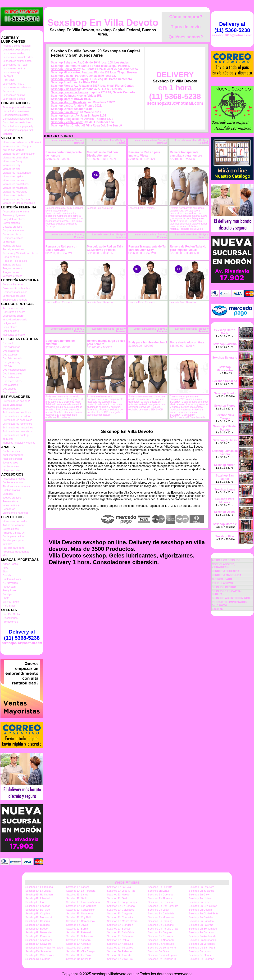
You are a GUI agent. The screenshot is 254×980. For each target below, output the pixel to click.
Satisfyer (8, 594)
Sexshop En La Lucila (38, 891)
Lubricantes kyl (11, 72)
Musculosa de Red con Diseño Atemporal (102, 154)
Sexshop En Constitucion (81, 910)
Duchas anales (11, 451)
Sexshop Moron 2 (225, 524)
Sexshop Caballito (63, 79)
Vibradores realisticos (15, 188)
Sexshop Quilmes (63, 96)
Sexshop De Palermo (119, 951)
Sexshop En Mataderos (80, 913)
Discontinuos (10, 618)
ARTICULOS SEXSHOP (226, 560)
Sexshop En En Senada (121, 906)
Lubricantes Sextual (14, 99)
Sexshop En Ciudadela (161, 913)
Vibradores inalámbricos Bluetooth (22, 142)
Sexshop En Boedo (36, 929)
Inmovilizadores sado (15, 319)
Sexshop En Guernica (161, 895)
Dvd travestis (10, 392)
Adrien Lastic (10, 564)
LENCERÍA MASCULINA (227, 575)
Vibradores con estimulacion (19, 154)
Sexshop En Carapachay (81, 921)
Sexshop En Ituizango (202, 891)
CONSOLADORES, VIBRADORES (223, 566)
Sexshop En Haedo (118, 895)
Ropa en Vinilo (11, 257)
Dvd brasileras (11, 351)
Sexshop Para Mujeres (225, 501)
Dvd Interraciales (12, 373)
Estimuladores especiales (17, 420)
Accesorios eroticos (14, 479)
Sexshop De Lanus (200, 951)
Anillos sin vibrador (14, 525)
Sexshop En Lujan (158, 910)
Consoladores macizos (16, 111)
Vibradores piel (11, 169)
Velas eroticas (11, 505)
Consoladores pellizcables (18, 119)
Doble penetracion (13, 536)
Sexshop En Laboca (78, 887)
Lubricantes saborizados (17, 87)
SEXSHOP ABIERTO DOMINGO (231, 598)
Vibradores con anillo (15, 521)
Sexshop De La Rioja (78, 955)
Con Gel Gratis (11, 614)
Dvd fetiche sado (12, 358)
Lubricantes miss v (13, 84)
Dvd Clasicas (10, 385)
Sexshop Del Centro (78, 948)
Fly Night (8, 76)
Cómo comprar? (186, 17)
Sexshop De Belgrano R (162, 959)
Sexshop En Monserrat (39, 917)
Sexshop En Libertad (37, 898)
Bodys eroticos (11, 223)
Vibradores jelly (11, 165)
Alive (5, 568)
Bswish (7, 575)
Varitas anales (11, 466)
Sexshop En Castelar (201, 917)
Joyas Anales (10, 463)
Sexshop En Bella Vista (121, 932)
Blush (6, 571)
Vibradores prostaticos (16, 184)
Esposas (8, 494)
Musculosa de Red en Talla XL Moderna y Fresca (105, 248)
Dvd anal (8, 343)
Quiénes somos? (186, 37)
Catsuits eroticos (12, 227)
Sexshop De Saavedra (38, 951)
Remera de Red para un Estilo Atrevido (61, 248)
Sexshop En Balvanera (79, 936)
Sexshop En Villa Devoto (103, 22)
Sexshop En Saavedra (38, 944)
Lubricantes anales (14, 53)
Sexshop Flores (61, 86)
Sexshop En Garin (118, 898)
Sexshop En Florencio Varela (83, 902)
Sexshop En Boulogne (161, 925)
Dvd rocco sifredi (12, 381)
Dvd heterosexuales (14, 370)
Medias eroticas (12, 246)
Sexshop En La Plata (160, 887)
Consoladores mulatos (16, 115)
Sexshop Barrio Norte (66, 69)
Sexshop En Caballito (201, 921)
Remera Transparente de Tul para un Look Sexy (147, 248)
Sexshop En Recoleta (160, 936)
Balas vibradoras (12, 405)
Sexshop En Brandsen (120, 925)
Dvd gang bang (11, 362)
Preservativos (11, 501)
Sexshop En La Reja (119, 887)
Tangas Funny (11, 272)
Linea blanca (10, 327)
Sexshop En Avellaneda (203, 936)
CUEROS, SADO (222, 579)
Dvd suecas (9, 389)
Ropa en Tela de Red (15, 261)
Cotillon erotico (11, 490)
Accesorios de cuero (14, 308)
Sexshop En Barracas (201, 932)
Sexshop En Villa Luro (120, 959)
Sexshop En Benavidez (39, 932)
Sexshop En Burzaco (38, 925)
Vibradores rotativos (14, 195)
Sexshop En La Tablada (39, 887)
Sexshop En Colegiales (121, 910)
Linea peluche (11, 331)
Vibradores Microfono (15, 192)
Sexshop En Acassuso (120, 944)
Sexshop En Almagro (78, 940)
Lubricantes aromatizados (18, 57)
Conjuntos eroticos (13, 230)
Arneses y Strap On (14, 533)
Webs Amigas (127, 882)
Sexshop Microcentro (65, 72)
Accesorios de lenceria (16, 211)
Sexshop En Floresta (160, 898)
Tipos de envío (186, 27)
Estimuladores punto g (16, 435)
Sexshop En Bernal (77, 929)
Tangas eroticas (12, 265)
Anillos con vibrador (14, 150)
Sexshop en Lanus (159, 891)
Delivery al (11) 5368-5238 (22, 635)
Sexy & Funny (11, 602)
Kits (5, 555)
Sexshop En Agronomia (202, 940)
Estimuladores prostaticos (18, 431)
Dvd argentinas (11, 347)
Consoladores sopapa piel (18, 130)
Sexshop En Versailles (202, 944)
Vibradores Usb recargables (19, 203)
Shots (6, 598)
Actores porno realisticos (17, 107)
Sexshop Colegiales (64, 119)
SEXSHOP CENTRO (224, 587)
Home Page (51, 136)
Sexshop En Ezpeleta (160, 902)
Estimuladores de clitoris (17, 412)
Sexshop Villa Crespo (66, 89)
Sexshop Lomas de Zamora (69, 92)
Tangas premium (12, 268)
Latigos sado (10, 323)
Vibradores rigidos (13, 176)
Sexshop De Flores (200, 955)
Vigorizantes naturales (16, 513)
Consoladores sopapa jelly (18, 126)
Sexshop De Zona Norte (162, 948)
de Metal (8, 439)
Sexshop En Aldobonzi (161, 940)
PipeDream (9, 587)
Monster (7, 134)
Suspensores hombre (15, 300)
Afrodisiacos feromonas (16, 486)
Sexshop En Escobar (38, 906)
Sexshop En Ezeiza (200, 902)
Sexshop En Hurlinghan (39, 895)
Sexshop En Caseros (38, 921)
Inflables (7, 544)
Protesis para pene (14, 548)
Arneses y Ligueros (14, 215)
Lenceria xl (9, 242)
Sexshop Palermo (63, 66)
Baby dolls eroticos (14, 219)
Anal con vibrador (13, 455)
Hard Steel (9, 606)
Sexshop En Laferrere (202, 887)
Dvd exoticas (10, 355)
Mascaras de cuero (14, 335)
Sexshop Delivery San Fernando (44, 948)
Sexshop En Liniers (200, 898)
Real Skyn (9, 80)
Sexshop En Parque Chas (163, 929)
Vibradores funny (12, 161)
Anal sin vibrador (12, 459)
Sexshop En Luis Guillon (203, 906)
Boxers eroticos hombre (16, 288)
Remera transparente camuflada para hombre (186, 154)
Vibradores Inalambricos (17, 173)
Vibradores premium (14, 180)
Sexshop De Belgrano (202, 959)
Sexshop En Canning (160, 921)
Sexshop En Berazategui (203, 929)
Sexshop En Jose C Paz (121, 891)
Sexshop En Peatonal (38, 936)
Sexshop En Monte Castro (122, 921)
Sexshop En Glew (199, 895)
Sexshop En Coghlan (201, 910)
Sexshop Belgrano (63, 63)
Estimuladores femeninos (17, 424)
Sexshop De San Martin (203, 948)
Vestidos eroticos (12, 276)
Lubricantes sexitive (14, 95)
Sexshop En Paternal (78, 932)
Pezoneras (9, 509)
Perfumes (8, 91)
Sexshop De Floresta (119, 955)
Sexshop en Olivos (77, 925)
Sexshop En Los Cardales (81, 906)
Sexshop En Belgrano (160, 932)
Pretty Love (9, 590)
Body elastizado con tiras (187, 342)
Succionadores (11, 409)
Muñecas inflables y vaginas (19, 443)
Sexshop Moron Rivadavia (69, 102)
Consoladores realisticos (17, 122)
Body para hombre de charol (148, 342)
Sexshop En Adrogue (78, 944)
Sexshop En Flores (36, 902)
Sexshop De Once (158, 951)
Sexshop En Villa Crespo (80, 951)
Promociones (10, 622)
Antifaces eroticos (13, 482)
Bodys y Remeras (13, 284)
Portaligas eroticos (13, 249)
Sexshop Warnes (62, 116)
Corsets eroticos (12, 234)
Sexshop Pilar (60, 126)
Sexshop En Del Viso (38, 910)
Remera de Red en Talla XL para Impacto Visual (188, 248)
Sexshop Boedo (62, 82)
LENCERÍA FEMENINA (226, 571)
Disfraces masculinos (15, 292)
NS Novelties (10, 583)
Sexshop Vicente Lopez (67, 122)
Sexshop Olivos (62, 109)
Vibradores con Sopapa (16, 199)
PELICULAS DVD (222, 583)
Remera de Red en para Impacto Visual (144, 154)
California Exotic (12, 579)
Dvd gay (7, 366)
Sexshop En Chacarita (120, 917)
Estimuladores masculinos (18, 427)
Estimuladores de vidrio (16, 416)
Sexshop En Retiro (118, 940)
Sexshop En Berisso (119, 929)
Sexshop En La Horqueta (81, 891)
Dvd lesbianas (11, 377)
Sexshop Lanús (61, 106)
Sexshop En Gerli (76, 898)
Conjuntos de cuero (14, 312)
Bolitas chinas (11, 529)
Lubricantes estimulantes (17, 61)
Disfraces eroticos (13, 238)
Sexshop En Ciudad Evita (204, 913)
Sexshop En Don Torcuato (163, 906)
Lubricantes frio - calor (16, 65)
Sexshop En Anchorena (39, 940)
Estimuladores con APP (16, 401)
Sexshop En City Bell (78, 917)
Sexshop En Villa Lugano (162, 955)
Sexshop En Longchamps (122, 902)
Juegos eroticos (12, 498)
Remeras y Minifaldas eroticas (20, 253)
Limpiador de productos (16, 49)
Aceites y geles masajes (17, 46)
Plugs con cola (11, 470)
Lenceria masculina (14, 296)
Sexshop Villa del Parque (68, 76)
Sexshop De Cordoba (38, 959)
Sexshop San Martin (65, 112)
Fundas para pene (13, 540)
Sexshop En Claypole (120, 913)
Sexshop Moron (62, 99)
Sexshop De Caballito (79, 959)
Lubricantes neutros (14, 68)
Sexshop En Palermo (201, 925)
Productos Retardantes (16, 552)
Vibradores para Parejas (17, 146)
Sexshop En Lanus (77, 895)
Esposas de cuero (13, 316)
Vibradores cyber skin (15, 157)
